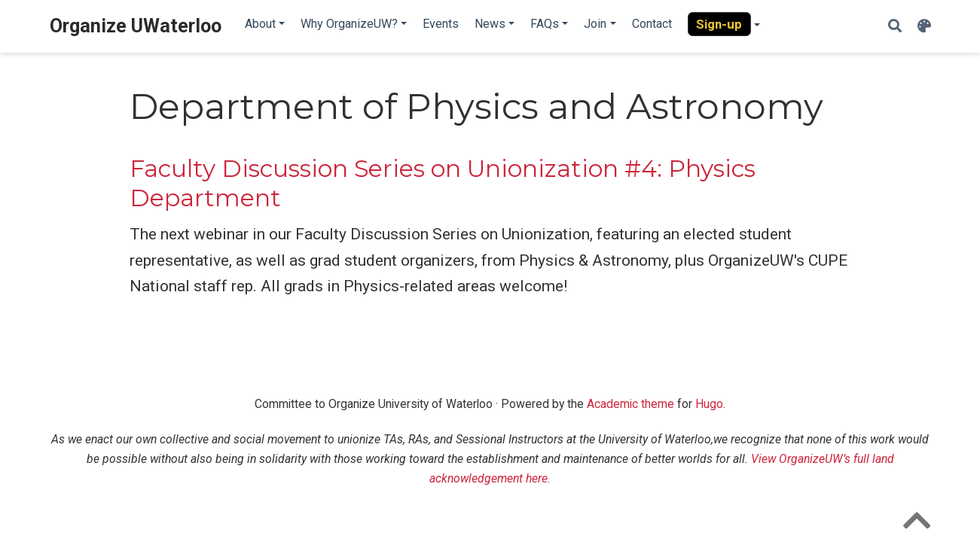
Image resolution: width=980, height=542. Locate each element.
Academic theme (630, 404)
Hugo (709, 404)
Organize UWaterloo (136, 26)
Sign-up (719, 24)
